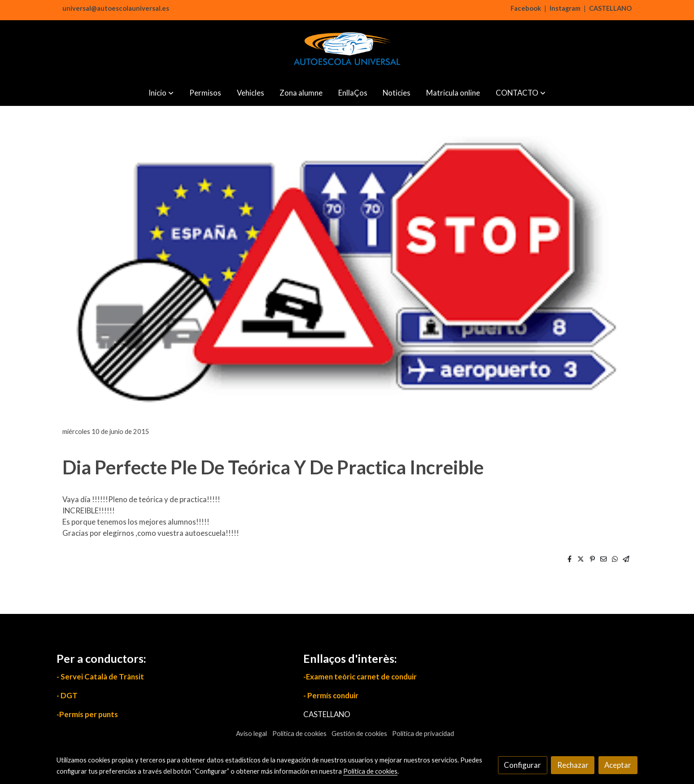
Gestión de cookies (359, 734)
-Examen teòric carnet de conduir (360, 677)
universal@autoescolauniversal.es (116, 8)
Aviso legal (251, 734)
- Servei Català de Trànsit (100, 677)
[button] (161, 93)
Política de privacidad (423, 734)
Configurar (522, 765)
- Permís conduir (331, 695)
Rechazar (573, 765)
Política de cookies (299, 734)
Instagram (565, 8)
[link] (347, 50)
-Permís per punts (87, 714)
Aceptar (618, 765)
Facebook (526, 8)
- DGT (67, 695)
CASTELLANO (610, 8)
